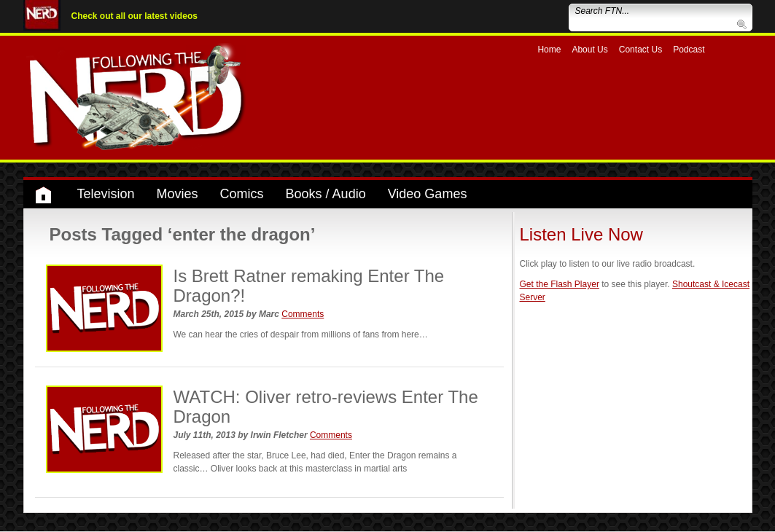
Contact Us (640, 50)
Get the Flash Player (560, 284)
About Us (589, 50)
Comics (242, 194)
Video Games (428, 194)
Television (106, 194)
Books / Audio (326, 194)
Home (549, 50)
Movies (178, 194)
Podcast (689, 50)
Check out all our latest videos (135, 16)
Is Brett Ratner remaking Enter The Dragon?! (309, 285)
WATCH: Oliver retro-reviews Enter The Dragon (326, 406)
